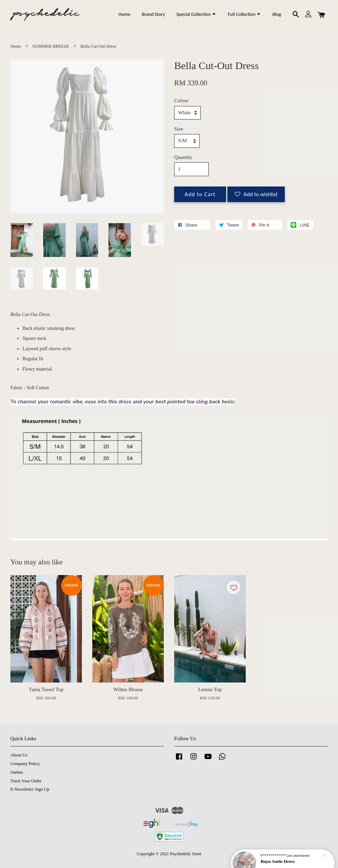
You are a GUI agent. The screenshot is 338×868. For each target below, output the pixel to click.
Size (179, 129)
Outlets (17, 772)
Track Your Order (26, 781)
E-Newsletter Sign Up (30, 789)
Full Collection (244, 14)
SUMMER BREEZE (51, 46)
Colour (181, 101)
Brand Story (153, 14)
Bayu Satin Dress (279, 855)
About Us (19, 755)
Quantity (183, 157)
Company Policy (25, 764)
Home (124, 14)
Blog (277, 14)
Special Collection (196, 14)
